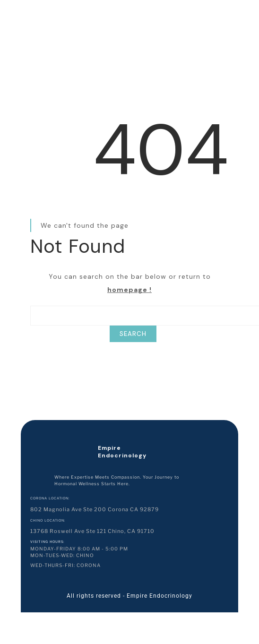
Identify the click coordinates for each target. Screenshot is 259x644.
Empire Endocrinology (122, 452)
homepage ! (129, 290)
